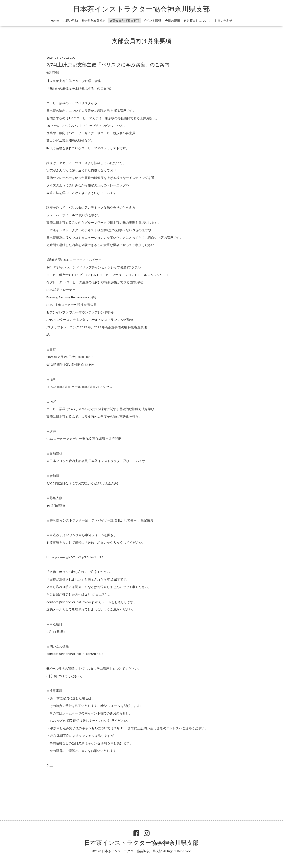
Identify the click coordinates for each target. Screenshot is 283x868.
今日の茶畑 (172, 21)
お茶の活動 (70, 21)
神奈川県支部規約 (94, 21)
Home (55, 21)
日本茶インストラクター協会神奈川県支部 (141, 9)
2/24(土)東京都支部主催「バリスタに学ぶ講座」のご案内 (108, 65)
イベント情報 (152, 21)
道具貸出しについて (197, 21)
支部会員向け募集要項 (124, 21)
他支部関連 (53, 73)
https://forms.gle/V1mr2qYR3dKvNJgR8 (75, 557)
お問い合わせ (224, 21)
